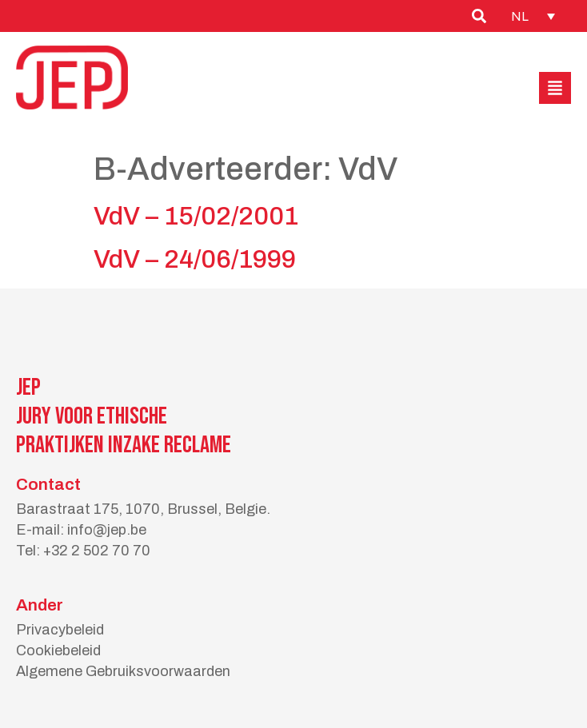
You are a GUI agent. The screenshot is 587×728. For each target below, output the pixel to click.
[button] (555, 88)
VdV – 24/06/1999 (195, 259)
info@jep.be (107, 530)
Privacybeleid (60, 630)
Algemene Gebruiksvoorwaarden (123, 671)
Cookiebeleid (58, 650)
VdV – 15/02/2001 (196, 216)
